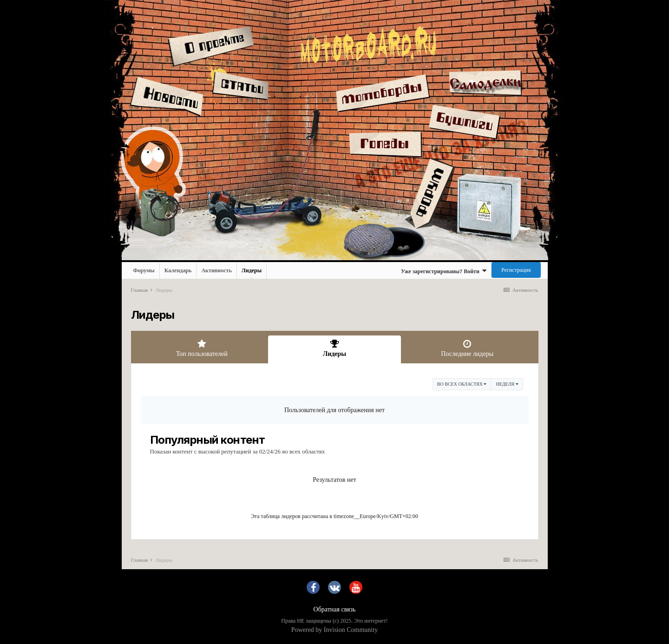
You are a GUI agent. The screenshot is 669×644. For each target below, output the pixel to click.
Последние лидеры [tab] (467, 348)
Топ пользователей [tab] (202, 348)
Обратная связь (335, 609)
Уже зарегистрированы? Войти (444, 271)
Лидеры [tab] (334, 348)
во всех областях (462, 384)
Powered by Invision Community (334, 630)
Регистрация (516, 270)
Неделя (507, 384)
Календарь (178, 270)
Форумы (144, 270)
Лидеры (252, 273)
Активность (216, 270)
